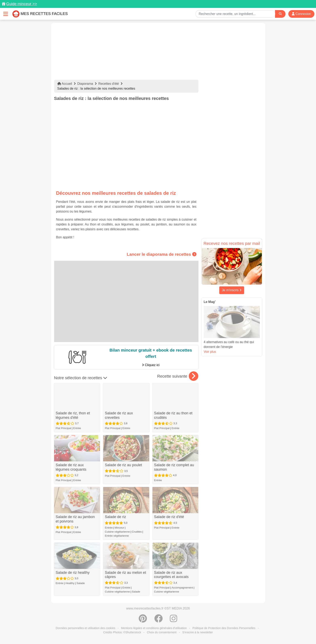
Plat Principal (64, 428)
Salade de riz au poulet (123, 465)
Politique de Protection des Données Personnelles (224, 628)
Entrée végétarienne (117, 536)
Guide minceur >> (22, 4)
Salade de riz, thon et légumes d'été (73, 415)
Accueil (65, 84)
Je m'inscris (232, 290)
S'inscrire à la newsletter (198, 632)
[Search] (280, 14)
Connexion (301, 14)
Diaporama (85, 84)
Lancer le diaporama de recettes (162, 254)
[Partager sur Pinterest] (143, 621)
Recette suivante (178, 376)
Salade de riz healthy (73, 573)
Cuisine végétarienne (117, 532)
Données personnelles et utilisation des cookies (86, 628)
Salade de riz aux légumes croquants (71, 467)
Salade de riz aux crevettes (119, 415)
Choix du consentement (162, 632)
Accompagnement (182, 588)
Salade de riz (115, 517)
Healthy (70, 583)
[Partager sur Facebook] (159, 621)
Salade (81, 583)
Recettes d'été (109, 84)
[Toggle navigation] (6, 14)
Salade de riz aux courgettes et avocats (171, 575)
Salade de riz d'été (169, 517)
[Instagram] (174, 621)
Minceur (119, 528)
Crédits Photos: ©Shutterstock (122, 632)
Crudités (137, 532)
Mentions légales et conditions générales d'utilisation (154, 628)
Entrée (77, 428)
